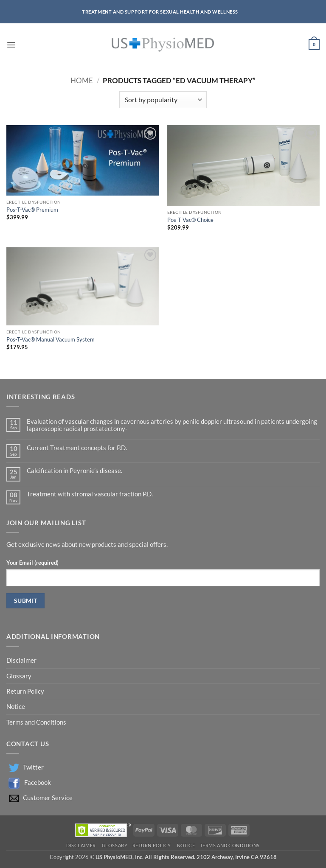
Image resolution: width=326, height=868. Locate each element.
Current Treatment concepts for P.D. (77, 448)
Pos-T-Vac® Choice (190, 220)
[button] (11, 45)
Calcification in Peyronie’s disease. (74, 471)
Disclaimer (22, 660)
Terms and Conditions (36, 722)
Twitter (33, 767)
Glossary (19, 676)
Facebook (38, 783)
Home (82, 80)
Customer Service (48, 798)
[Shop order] (163, 100)
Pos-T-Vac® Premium (32, 210)
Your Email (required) (32, 563)
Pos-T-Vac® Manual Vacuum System (51, 339)
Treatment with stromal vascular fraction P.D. (90, 494)
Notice (16, 707)
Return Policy (26, 691)
